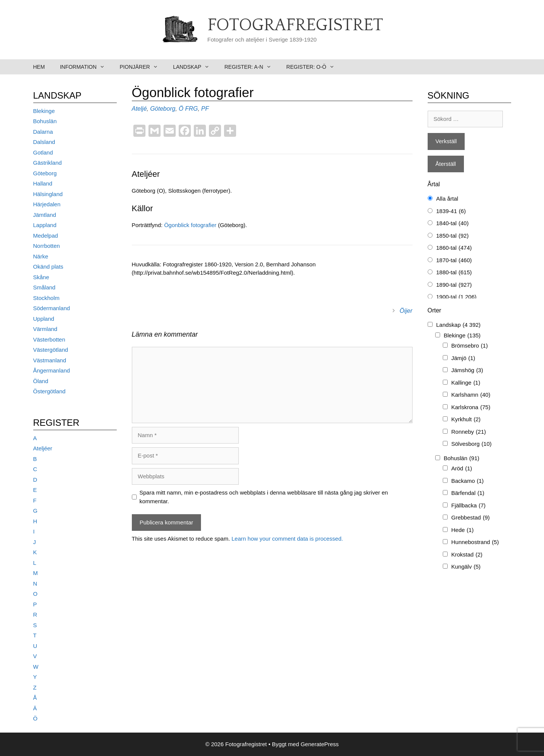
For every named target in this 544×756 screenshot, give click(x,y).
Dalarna (43, 132)
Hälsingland (48, 194)
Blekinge (44, 111)
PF (205, 109)
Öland (41, 381)
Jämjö (463, 358)
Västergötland (51, 350)
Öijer (406, 311)
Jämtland (45, 215)
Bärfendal (468, 493)
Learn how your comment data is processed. (287, 539)
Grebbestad (471, 518)
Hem (39, 67)
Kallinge (466, 383)
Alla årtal (447, 199)
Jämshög (467, 370)
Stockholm (46, 298)
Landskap (195, 67)
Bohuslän (45, 121)
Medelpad (46, 236)
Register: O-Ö (314, 67)
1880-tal (454, 273)
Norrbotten (47, 246)
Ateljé (139, 109)
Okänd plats (48, 267)
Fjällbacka (469, 506)
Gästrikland (48, 163)
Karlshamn (471, 395)
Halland (43, 183)
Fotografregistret (295, 25)
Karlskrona (471, 407)
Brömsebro (470, 346)
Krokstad (467, 555)
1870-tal (454, 261)
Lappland (45, 225)
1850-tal (453, 236)
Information (86, 67)
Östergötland (49, 391)
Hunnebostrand (475, 542)
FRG (192, 109)
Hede (463, 530)
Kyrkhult (466, 420)
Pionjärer (143, 67)
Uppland (44, 319)
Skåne (41, 277)
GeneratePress (320, 744)
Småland (44, 287)
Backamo (468, 481)
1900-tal (457, 297)
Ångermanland (52, 370)
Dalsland (44, 142)
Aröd (462, 469)
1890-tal (454, 285)
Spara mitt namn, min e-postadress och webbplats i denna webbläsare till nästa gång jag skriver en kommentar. (264, 497)
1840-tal (453, 223)
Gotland (43, 152)
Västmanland (50, 360)
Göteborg (163, 109)
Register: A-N (252, 67)
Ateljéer (43, 448)
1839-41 (451, 211)
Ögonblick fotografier (191, 225)
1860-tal (454, 248)
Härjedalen (47, 204)
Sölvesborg (472, 444)
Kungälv (466, 567)
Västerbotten (49, 339)
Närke (41, 256)
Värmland (45, 329)
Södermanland (52, 308)
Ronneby (469, 432)
